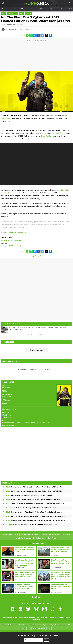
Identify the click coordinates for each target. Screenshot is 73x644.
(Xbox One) (11, 240)
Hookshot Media (12, 618)
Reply (42, 335)
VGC (29, 628)
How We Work (25, 535)
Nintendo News (60, 625)
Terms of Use (65, 535)
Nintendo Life (13, 625)
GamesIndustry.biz (39, 628)
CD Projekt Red (6, 401)
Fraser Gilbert (12, 29)
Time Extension (36, 625)
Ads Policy (20, 538)
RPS (54, 628)
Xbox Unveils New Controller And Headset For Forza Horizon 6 (30, 495)
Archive (28, 538)
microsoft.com (11, 232)
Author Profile (33, 335)
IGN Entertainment (30, 618)
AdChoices (52, 618)
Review (14, 246)
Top (5, 535)
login (39, 369)
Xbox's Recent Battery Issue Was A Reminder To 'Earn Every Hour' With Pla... (34, 491)
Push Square (24, 625)
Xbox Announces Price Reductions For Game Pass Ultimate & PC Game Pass (34, 487)
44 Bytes (45, 618)
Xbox (22, 13)
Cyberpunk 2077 (13, 13)
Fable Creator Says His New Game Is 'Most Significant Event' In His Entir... (34, 500)
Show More (37, 597)
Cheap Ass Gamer (47, 136)
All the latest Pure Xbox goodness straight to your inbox (36, 636)
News (4, 13)
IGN (69, 625)
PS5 (12, 396)
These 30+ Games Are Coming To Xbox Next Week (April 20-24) (31, 525)
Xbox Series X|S (6, 396)
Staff (17, 535)
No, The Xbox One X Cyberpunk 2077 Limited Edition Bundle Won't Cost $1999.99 (36, 19)
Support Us (36, 535)
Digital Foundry (48, 625)
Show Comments (37, 350)
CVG (49, 628)
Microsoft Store (60, 133)
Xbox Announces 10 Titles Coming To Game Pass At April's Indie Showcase (34, 512)
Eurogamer (22, 628)
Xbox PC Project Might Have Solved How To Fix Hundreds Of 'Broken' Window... (35, 516)
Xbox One (29, 13)
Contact (45, 535)
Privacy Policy (54, 535)
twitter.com (23, 232)
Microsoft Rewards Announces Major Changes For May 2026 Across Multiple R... (36, 520)
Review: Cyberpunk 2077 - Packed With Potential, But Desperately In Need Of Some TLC (25, 422)
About (11, 535)
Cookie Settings (38, 538)
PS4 (15, 396)
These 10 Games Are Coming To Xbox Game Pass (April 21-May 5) (31, 508)
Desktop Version (51, 538)
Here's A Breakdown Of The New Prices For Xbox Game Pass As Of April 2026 (35, 504)
